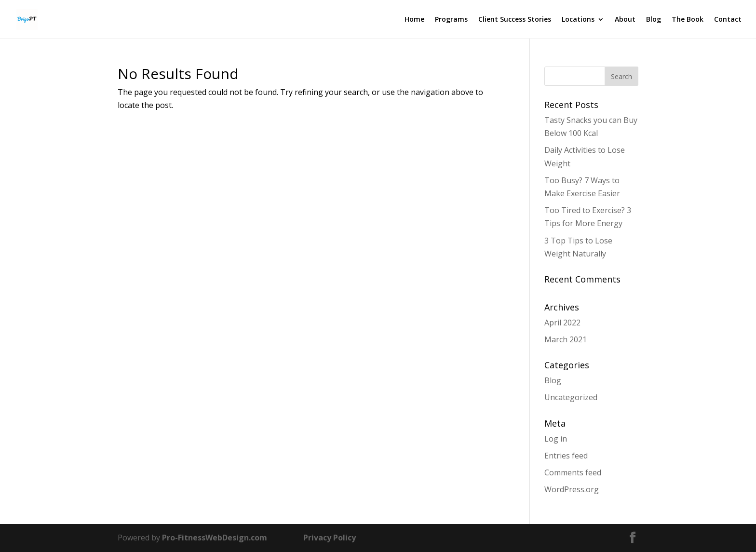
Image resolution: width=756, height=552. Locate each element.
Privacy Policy (330, 538)
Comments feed (573, 472)
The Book (688, 20)
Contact (728, 20)
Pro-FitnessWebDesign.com (215, 538)
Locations (578, 20)
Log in (556, 439)
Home (414, 20)
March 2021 (566, 339)
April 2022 (562, 323)
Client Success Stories (515, 20)
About (625, 20)
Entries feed (566, 456)
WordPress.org (572, 489)
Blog (654, 20)
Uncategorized (571, 397)
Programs (451, 20)
